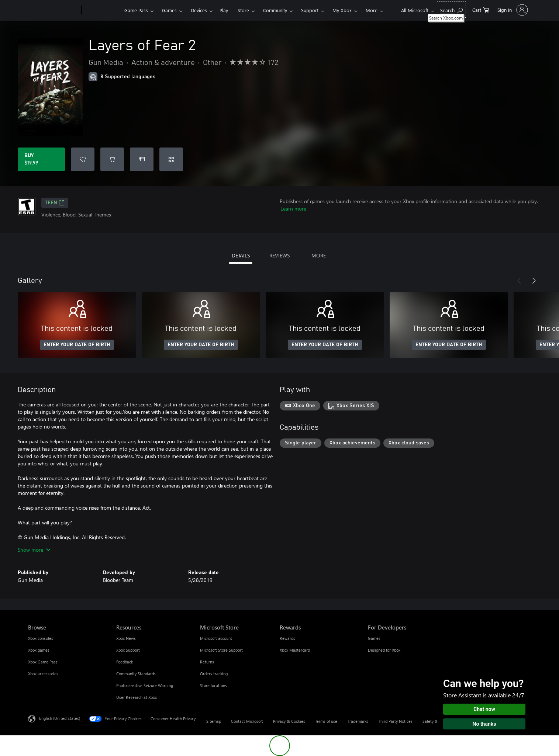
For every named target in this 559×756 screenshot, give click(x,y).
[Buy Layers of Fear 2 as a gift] (142, 159)
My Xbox (342, 10)
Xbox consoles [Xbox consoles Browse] (41, 638)
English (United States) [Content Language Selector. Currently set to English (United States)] (60, 718)
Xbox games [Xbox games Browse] (39, 650)
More (372, 10)
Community (275, 10)
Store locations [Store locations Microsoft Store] (213, 685)
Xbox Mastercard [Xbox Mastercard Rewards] (295, 650)
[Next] (534, 281)
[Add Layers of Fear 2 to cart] (112, 159)
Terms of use (326, 721)
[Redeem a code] (171, 159)
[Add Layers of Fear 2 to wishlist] (83, 159)
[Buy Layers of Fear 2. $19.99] (41, 159)
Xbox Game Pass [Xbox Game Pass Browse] (43, 662)
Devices (199, 10)
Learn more (293, 209)
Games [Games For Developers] (374, 638)
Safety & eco (434, 721)
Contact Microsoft (247, 721)
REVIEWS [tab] (279, 255)
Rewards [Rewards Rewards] (287, 638)
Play (224, 10)
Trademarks (358, 721)
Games (169, 10)
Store (243, 10)
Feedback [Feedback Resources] (125, 662)
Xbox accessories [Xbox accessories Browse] (43, 674)
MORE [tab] (319, 255)
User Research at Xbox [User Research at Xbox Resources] (137, 697)
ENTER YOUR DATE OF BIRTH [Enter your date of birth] (77, 345)
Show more (34, 550)
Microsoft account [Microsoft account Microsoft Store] (216, 638)
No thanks (484, 724)
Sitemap (214, 721)
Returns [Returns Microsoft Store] (207, 662)
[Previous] (519, 281)
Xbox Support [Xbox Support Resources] (128, 650)
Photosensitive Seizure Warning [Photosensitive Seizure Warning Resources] (145, 685)
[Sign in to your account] (512, 10)
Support (310, 10)
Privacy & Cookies (289, 721)
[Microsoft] (53, 10)
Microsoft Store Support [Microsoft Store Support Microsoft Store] (221, 650)
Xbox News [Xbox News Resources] (126, 638)
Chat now (484, 709)
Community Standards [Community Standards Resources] (136, 674)
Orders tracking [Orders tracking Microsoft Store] (214, 674)
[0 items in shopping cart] (481, 9)
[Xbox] (102, 10)
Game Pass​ (136, 10)
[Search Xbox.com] (451, 9)
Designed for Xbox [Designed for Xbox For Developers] (384, 650)
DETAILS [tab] (241, 255)
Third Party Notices (395, 721)
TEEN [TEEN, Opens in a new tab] (55, 203)
